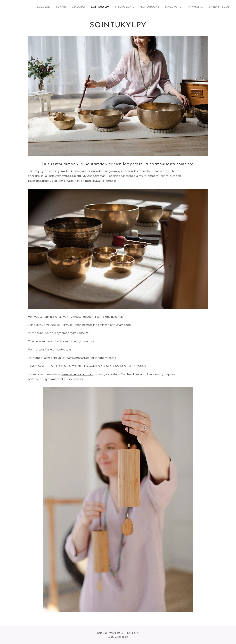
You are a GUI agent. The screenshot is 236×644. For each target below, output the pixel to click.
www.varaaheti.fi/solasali (77, 374)
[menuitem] (51, 7)
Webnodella (121, 637)
